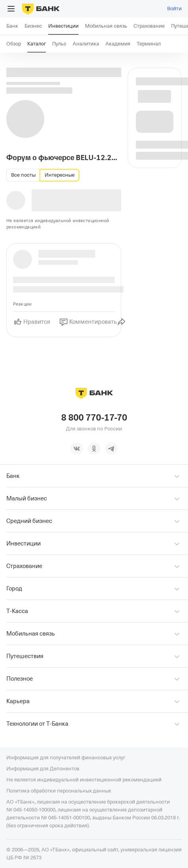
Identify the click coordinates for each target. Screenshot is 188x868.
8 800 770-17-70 (94, 418)
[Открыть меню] (11, 9)
